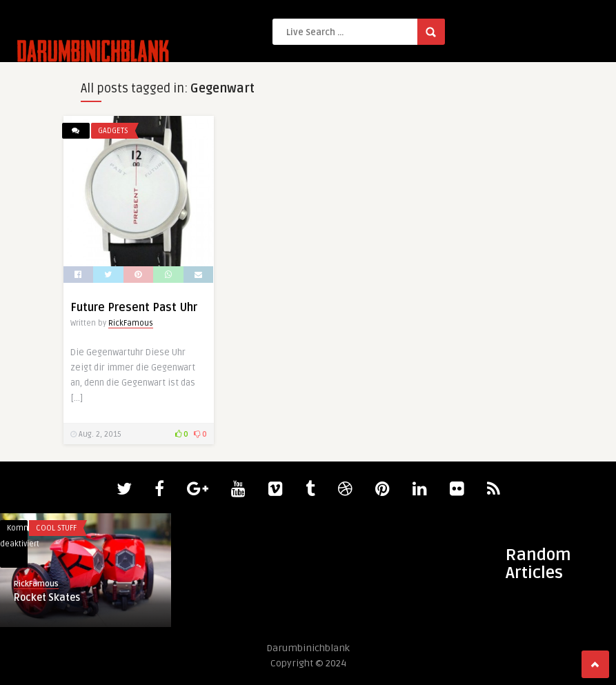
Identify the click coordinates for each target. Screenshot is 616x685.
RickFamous (131, 323)
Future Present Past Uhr (134, 308)
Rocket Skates (47, 598)
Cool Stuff (56, 528)
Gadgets (113, 131)
